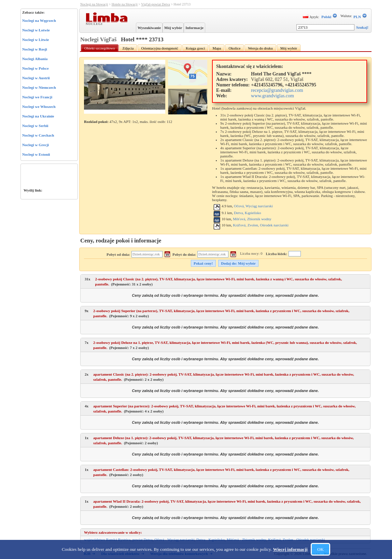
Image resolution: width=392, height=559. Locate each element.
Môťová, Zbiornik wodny (252, 219)
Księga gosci (195, 48)
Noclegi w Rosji (35, 49)
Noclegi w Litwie (36, 40)
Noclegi (95, 24)
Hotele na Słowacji (125, 4)
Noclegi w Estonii (36, 154)
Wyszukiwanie (149, 28)
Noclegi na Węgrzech (39, 20)
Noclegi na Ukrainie (38, 116)
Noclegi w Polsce (36, 68)
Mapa (217, 48)
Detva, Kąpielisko (247, 213)
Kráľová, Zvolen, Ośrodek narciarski (261, 225)
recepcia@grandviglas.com (277, 90)
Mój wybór (173, 28)
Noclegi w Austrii (36, 78)
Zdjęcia (128, 48)
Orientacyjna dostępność (159, 48)
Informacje (194, 28)
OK (320, 549)
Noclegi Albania (35, 59)
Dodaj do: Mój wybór (238, 263)
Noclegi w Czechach (38, 135)
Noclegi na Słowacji (94, 4)
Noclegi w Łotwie (36, 30)
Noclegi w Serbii (35, 126)
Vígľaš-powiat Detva (155, 4)
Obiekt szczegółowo (100, 48)
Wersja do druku (260, 48)
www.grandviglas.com (272, 96)
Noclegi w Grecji (36, 145)
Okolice (234, 48)
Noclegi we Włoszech (39, 107)
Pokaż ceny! (203, 263)
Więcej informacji (290, 549)
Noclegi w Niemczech (39, 87)
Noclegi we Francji (37, 97)
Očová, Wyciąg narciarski (253, 206)
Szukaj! (362, 27)
